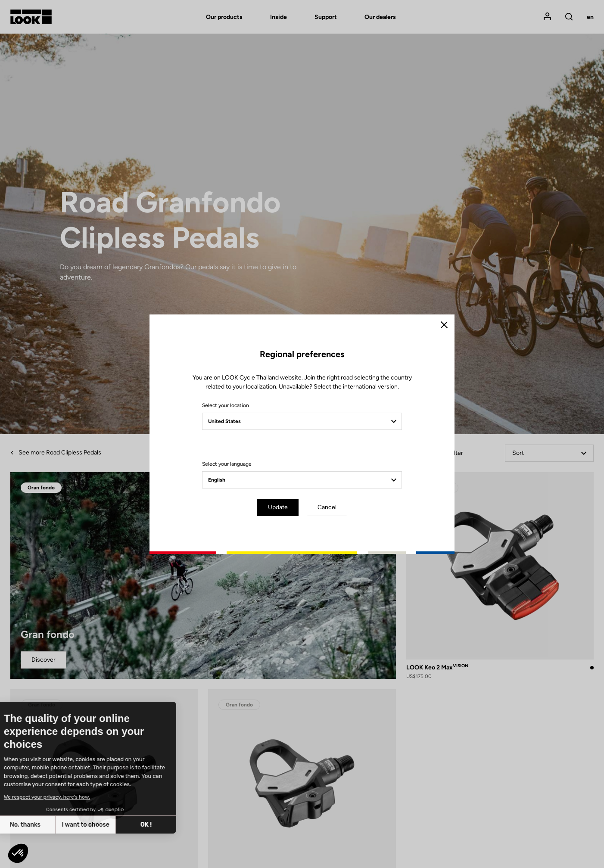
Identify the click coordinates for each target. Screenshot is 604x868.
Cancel (327, 507)
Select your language (227, 464)
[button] (18, 853)
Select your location (226, 405)
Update (278, 507)
